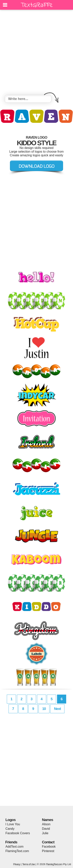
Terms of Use (29, 864)
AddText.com (14, 847)
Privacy (17, 864)
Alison (46, 824)
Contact (48, 842)
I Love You (13, 824)
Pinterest (48, 851)
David (46, 829)
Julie (45, 833)
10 (44, 709)
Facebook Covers (18, 833)
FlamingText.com (17, 851)
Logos (11, 820)
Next (57, 709)
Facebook (49, 847)
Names (48, 820)
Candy (10, 829)
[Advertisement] (36, 53)
